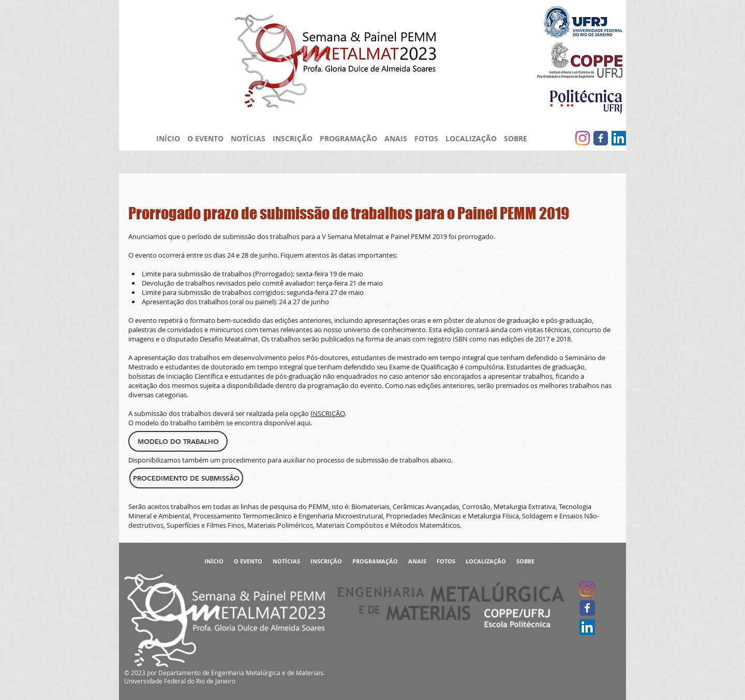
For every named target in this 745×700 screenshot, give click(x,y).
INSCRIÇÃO (327, 413)
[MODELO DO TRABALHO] (178, 441)
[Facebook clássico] (601, 138)
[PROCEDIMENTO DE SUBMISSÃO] (186, 478)
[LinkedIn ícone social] (619, 138)
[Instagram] (583, 138)
